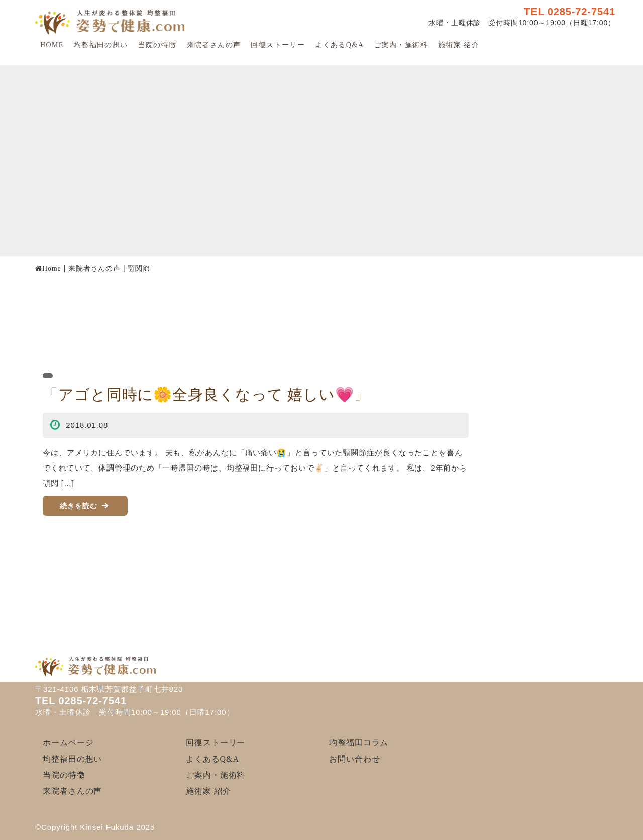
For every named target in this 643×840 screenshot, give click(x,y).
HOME (52, 45)
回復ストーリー (278, 45)
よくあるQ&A (339, 45)
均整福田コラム (359, 743)
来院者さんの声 (214, 45)
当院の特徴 (157, 45)
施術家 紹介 (459, 45)
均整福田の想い (101, 45)
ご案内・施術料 (401, 45)
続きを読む (79, 506)
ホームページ (68, 743)
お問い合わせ (354, 759)
